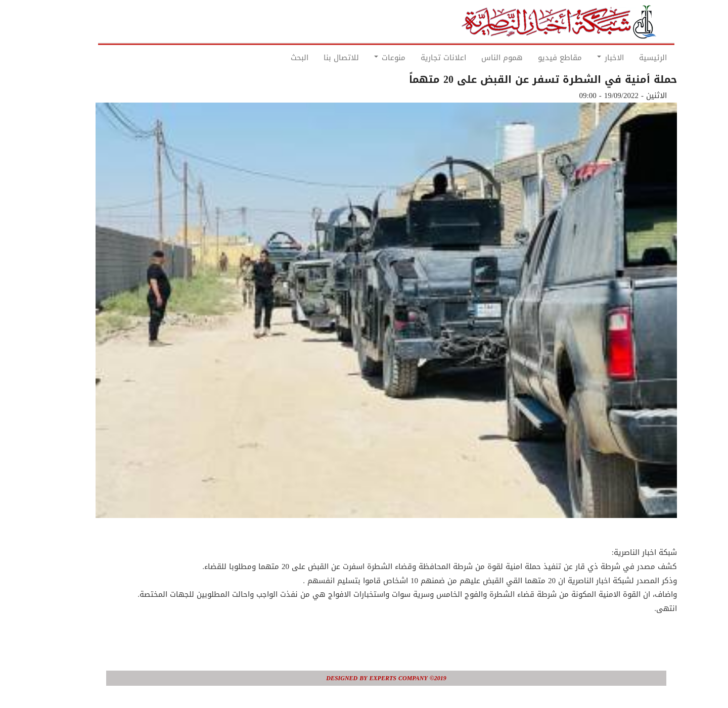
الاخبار (588, 58)
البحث (277, 58)
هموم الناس (480, 58)
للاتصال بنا (319, 58)
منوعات (368, 58)
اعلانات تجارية (421, 58)
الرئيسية (631, 58)
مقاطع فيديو (538, 58)
